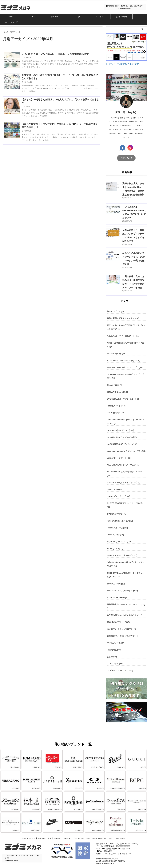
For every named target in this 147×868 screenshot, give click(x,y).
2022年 (13, 32)
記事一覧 (57, 831)
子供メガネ (55, 17)
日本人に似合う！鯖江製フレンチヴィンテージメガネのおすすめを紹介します (134, 233)
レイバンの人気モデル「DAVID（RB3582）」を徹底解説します (58, 54)
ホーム (11, 17)
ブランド (33, 17)
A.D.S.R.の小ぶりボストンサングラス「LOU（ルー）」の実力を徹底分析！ (134, 253)
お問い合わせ (121, 17)
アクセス (99, 17)
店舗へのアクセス (28, 831)
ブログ (77, 17)
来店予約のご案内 (45, 831)
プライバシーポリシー (81, 831)
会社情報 (67, 831)
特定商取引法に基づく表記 (102, 831)
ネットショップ (11, 22)
